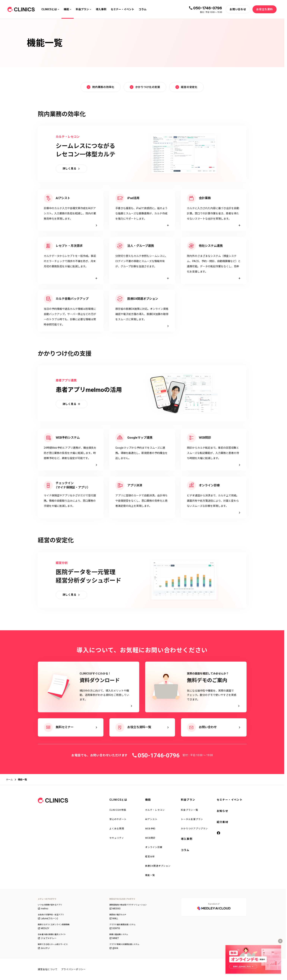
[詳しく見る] (71, 169)
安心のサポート (118, 819)
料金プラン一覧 (190, 810)
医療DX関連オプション (158, 866)
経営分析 (150, 857)
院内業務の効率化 (101, 87)
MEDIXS (115, 909)
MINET (114, 938)
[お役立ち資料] (265, 9)
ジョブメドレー (47, 938)
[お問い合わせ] (238, 9)
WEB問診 (150, 838)
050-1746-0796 (208, 8)
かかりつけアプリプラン (194, 829)
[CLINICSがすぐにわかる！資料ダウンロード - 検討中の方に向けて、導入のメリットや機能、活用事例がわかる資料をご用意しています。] (89, 687)
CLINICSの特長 (118, 810)
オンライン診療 (154, 847)
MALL (114, 918)
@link (114, 948)
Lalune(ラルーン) (48, 918)
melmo (43, 909)
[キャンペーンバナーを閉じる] (280, 941)
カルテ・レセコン (155, 810)
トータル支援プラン (192, 819)
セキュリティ (117, 838)
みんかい (44, 948)
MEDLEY (44, 928)
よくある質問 (117, 829)
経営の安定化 (186, 87)
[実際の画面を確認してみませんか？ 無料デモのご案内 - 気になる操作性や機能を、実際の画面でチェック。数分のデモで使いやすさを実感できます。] (196, 687)
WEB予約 (150, 829)
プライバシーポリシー (73, 969)
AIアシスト (151, 819)
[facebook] (219, 833)
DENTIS (115, 928)
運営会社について (48, 969)
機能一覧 (150, 875)
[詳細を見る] (142, 210)
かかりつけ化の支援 (145, 87)
